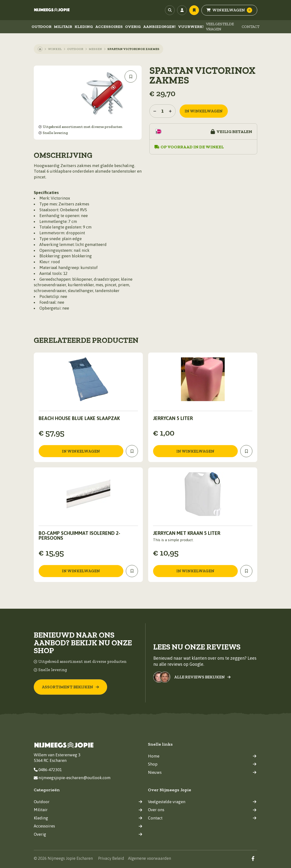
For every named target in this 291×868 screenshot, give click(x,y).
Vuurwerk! (191, 27)
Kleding (84, 27)
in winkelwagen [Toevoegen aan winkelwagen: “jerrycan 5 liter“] (195, 451)
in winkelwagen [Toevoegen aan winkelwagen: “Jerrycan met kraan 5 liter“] (195, 571)
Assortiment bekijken (70, 687)
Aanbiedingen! (159, 27)
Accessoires (109, 27)
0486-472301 (48, 770)
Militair (63, 27)
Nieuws (202, 772)
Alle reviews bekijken (202, 677)
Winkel (55, 49)
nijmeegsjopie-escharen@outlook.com (72, 778)
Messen (95, 49)
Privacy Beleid (111, 858)
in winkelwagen (204, 111)
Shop (202, 764)
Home (202, 756)
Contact (251, 27)
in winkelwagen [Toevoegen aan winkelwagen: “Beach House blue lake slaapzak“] (81, 451)
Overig (133, 27)
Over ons (202, 810)
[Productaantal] (163, 111)
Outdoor (42, 27)
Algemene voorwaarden (150, 858)
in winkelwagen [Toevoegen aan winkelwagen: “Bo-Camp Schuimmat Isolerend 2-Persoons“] (81, 571)
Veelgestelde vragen (220, 26)
